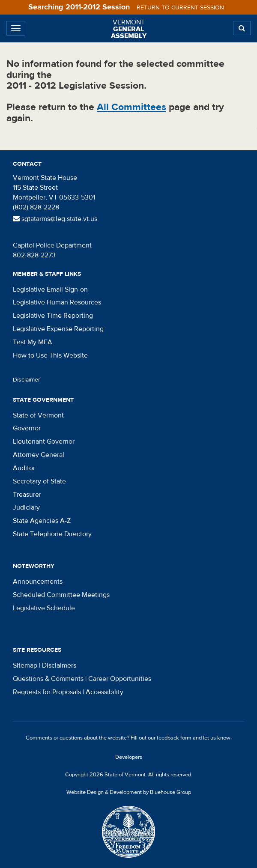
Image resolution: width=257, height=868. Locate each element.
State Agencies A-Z (42, 521)
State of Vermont (38, 415)
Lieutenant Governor (44, 441)
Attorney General (39, 455)
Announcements (38, 582)
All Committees (131, 107)
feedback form (174, 738)
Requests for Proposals (47, 692)
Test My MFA (33, 342)
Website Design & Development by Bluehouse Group (129, 792)
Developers (129, 757)
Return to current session (180, 8)
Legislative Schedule (44, 608)
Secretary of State (39, 481)
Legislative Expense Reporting (58, 329)
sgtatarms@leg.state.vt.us (55, 219)
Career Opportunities (120, 679)
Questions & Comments (48, 679)
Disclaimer (27, 380)
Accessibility (105, 692)
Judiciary (26, 507)
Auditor (24, 468)
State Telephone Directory (52, 534)
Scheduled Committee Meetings (61, 595)
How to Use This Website (50, 355)
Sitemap (25, 665)
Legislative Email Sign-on (50, 289)
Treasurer (27, 495)
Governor (27, 428)
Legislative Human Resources (57, 302)
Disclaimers (59, 665)
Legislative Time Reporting (53, 316)
